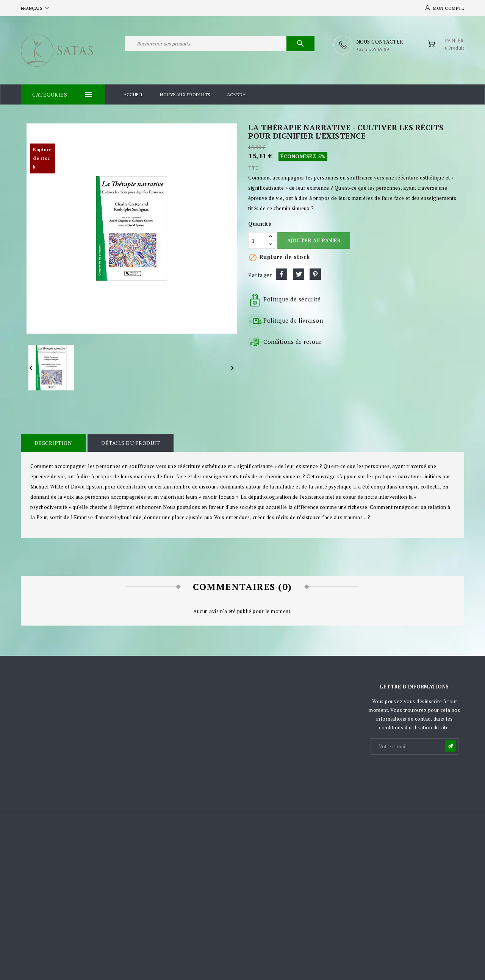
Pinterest (315, 274)
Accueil (134, 94)
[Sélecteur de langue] (36, 8)
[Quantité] (257, 240)
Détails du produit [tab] (130, 442)
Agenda (236, 94)
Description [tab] (53, 442)
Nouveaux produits (185, 94)
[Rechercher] (220, 45)
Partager (282, 274)
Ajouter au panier (314, 240)
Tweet (299, 274)
